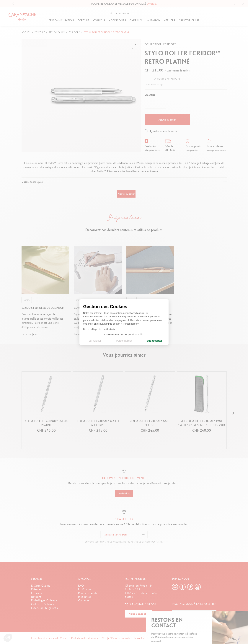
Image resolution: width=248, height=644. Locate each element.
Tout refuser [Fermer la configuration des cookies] (94, 341)
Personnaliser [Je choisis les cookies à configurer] (124, 341)
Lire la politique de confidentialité (99, 329)
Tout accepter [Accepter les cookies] (154, 341)
